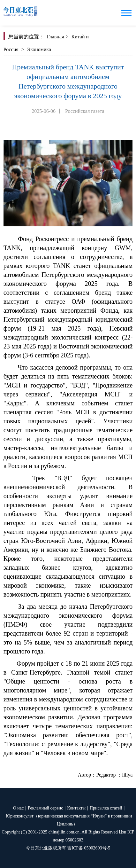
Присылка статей (106, 808)
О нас (19, 808)
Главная (56, 37)
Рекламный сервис (45, 808)
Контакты (76, 808)
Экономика (39, 49)
